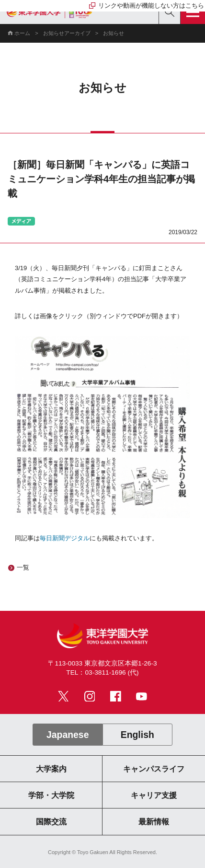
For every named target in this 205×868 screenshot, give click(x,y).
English (137, 735)
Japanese (68, 735)
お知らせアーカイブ (67, 33)
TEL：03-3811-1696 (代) (102, 672)
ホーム (22, 33)
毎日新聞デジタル (65, 538)
